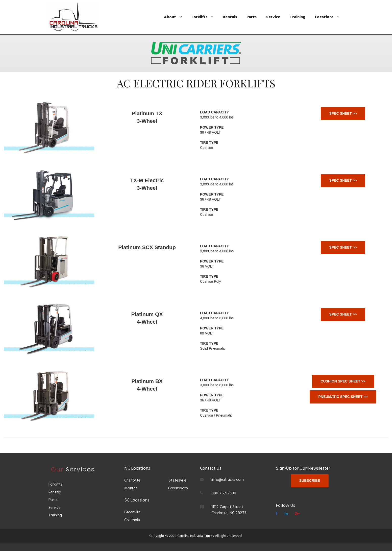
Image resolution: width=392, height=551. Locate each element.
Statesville (178, 481)
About (173, 17)
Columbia (132, 520)
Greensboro (177, 488)
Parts (252, 17)
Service (273, 17)
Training (298, 17)
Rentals (230, 17)
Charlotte (132, 481)
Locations (327, 17)
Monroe (131, 488)
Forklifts (202, 17)
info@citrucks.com (228, 480)
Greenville (132, 512)
